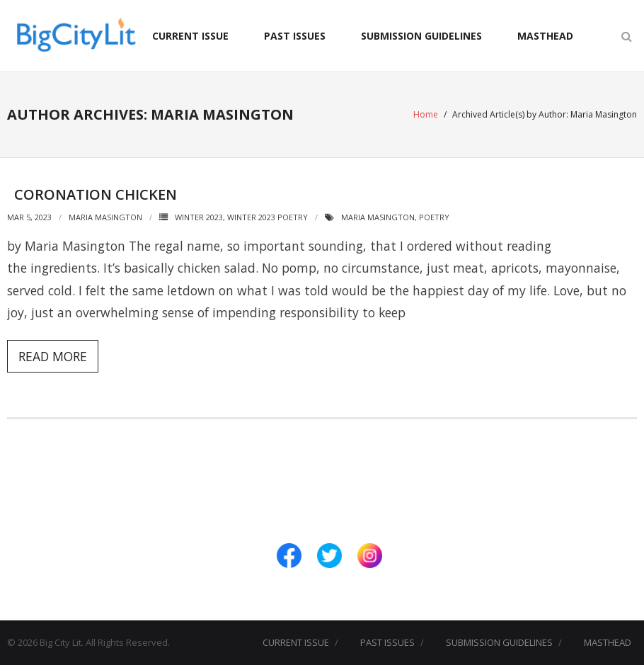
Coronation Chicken (96, 194)
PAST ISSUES (295, 36)
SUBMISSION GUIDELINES (421, 36)
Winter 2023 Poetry (268, 217)
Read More (53, 356)
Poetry (434, 217)
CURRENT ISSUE (190, 36)
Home (426, 114)
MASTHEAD (545, 36)
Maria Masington (105, 217)
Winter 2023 (199, 217)
